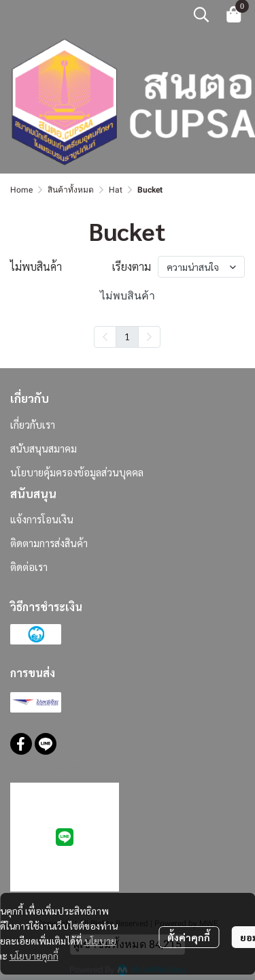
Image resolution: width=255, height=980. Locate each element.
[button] (201, 14)
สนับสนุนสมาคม (44, 448)
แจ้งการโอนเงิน (42, 519)
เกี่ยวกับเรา (33, 424)
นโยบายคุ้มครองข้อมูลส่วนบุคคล (77, 472)
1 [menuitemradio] (127, 336)
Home (21, 190)
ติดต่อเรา (29, 567)
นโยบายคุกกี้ (34, 955)
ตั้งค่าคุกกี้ (189, 937)
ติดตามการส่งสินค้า (49, 543)
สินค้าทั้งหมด (71, 190)
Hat (116, 190)
